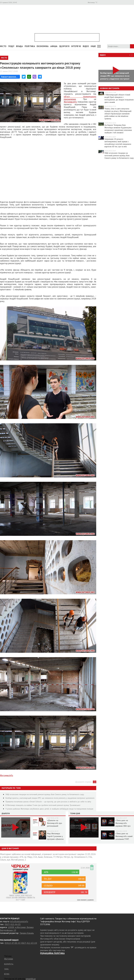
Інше (93, 46)
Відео (103, 55)
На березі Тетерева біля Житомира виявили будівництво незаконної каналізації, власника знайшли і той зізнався (118, 129)
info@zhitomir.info (19, 921)
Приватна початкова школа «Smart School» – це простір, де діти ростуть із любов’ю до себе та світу (48, 802)
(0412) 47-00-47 (13, 943)
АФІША (54, 46)
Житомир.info (70, 102)
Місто (3, 46)
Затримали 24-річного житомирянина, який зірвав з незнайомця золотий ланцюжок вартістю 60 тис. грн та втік (118, 143)
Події (11, 46)
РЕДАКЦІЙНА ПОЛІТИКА (52, 953)
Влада (19, 46)
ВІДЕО (86, 46)
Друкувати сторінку (83, 782)
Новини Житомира (110, 88)
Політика (30, 46)
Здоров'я (64, 46)
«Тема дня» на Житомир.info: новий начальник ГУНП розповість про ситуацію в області (124, 839)
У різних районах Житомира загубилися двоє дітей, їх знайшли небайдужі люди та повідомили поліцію (49, 809)
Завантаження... (9, 77)
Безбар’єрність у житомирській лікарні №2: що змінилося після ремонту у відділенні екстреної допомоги (50, 798)
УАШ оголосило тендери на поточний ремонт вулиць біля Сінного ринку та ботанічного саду (45, 794)
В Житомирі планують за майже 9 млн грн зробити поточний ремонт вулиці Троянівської (43, 805)
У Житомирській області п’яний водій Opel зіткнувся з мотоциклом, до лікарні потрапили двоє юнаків (119, 98)
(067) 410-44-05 (13, 924)
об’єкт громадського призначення (80, 98)
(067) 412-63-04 (29, 943)
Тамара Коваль (27, 933)
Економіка (43, 46)
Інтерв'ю (76, 46)
